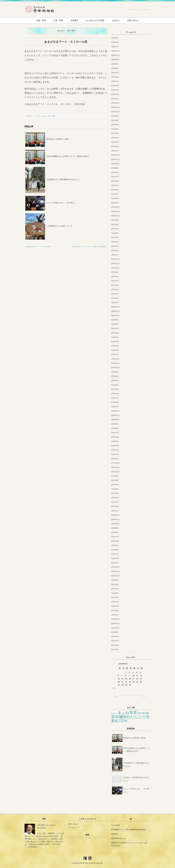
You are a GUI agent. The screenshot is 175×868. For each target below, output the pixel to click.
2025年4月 (115, 86)
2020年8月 (115, 324)
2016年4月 (115, 550)
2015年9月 (115, 580)
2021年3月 (115, 294)
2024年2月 (115, 146)
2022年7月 (115, 229)
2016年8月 (115, 532)
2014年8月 (115, 637)
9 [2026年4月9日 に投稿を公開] (129, 676)
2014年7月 (115, 641)
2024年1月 (115, 151)
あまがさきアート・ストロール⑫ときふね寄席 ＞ (90, 247)
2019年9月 (115, 372)
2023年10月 (115, 164)
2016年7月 (115, 537)
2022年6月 (115, 233)
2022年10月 (115, 216)
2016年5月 (115, 545)
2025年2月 (115, 94)
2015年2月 (115, 611)
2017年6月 (115, 489)
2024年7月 (115, 125)
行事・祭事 (58, 20)
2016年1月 (115, 563)
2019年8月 (115, 376)
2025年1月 (115, 99)
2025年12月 (115, 51)
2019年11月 (115, 363)
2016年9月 (115, 528)
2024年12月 (115, 103)
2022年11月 (115, 211)
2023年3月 (115, 194)
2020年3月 (115, 346)
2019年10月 (115, 368)
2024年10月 (115, 112)
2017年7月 (115, 485)
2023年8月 (115, 172)
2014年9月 (115, 632)
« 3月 (113, 688)
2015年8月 (115, 584)
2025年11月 (115, 55)
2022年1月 (115, 255)
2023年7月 (115, 177)
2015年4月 (115, 602)
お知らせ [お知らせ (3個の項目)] (114, 713)
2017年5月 (115, 493)
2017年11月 (115, 467)
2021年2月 (115, 298)
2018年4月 (115, 446)
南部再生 (115, 834)
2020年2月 (115, 350)
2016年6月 (115, 541)
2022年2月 (115, 251)
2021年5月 (115, 285)
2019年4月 (115, 394)
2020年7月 (115, 329)
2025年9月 (115, 64)
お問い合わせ (134, 20)
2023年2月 (115, 198)
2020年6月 (115, 333)
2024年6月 (115, 129)
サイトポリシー (74, 827)
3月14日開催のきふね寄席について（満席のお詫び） (68, 156)
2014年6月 (115, 645)
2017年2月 (115, 506)
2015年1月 (115, 615)
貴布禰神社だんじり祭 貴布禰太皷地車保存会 (129, 830)
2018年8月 (115, 428)
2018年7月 (115, 433)
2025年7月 (115, 73)
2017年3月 (115, 502)
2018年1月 (115, 459)
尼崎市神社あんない (119, 838)
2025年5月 (115, 81)
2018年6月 (115, 437)
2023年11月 (115, 159)
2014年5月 (115, 650)
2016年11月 (115, 519)
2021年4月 (115, 290)
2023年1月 (115, 203)
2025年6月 (115, 77)
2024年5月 (115, 133)
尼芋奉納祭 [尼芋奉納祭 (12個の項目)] (143, 713)
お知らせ (117, 20)
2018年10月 (115, 420)
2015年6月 (115, 593)
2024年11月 (115, 107)
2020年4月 (115, 342)
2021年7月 (115, 281)
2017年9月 (115, 476)
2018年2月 (115, 454)
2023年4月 (115, 190)
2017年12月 (115, 463)
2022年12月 (115, 207)
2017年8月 (115, 480)
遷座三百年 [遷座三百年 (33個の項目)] (119, 721)
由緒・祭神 (40, 20)
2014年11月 (115, 624)
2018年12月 (115, 411)
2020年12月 (115, 307)
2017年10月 (115, 472)
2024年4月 (115, 138)
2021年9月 (115, 272)
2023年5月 (115, 185)
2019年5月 (115, 389)
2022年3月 (115, 246)
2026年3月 (115, 42)
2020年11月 (115, 311)
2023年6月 (115, 181)
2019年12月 (115, 359)
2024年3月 (115, 142)
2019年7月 (115, 381)
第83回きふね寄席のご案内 (58, 139)
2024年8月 (115, 120)
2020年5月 (115, 337)
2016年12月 (115, 515)
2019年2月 (115, 402)
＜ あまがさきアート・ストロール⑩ (37, 247)
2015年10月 (115, 576)
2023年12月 (115, 155)
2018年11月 (115, 415)
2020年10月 (115, 316)
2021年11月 (115, 264)
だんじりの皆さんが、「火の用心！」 (62, 203)
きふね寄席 (115, 825)
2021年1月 (115, 303)
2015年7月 (115, 589)
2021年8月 (115, 277)
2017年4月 (115, 498)
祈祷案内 (74, 20)
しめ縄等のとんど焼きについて (59, 226)
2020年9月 (115, 320)
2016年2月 (115, 558)
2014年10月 (115, 628)
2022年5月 (115, 238)
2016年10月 (115, 524)
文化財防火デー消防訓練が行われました (63, 180)
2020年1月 (115, 355)
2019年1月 (115, 407)
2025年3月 (115, 90)
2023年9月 (115, 168)
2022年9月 (115, 220)
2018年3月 (115, 450)
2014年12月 (115, 619)
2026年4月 (115, 38)
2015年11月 (115, 571)
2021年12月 (115, 259)
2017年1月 (115, 511)
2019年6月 (115, 385)
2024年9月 (115, 116)
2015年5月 (115, 598)
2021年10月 (115, 268)
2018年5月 (115, 441)
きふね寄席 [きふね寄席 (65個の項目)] (127, 713)
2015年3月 (115, 606)
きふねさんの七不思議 (95, 20)
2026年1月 (115, 47)
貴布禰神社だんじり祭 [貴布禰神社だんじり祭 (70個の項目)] (130, 717)
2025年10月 (115, 60)
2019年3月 (115, 398)
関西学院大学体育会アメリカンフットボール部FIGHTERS (129, 844)
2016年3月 (115, 554)
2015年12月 (115, 567)
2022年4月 (115, 242)
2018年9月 (115, 424)
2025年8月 (115, 68)
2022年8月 (115, 224)
